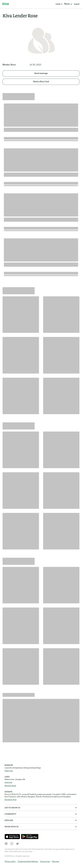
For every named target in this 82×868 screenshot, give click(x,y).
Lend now (8, 782)
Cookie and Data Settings (28, 862)
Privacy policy (10, 862)
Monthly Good (10, 786)
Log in (77, 4)
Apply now (9, 771)
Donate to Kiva (11, 800)
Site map (56, 862)
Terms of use (45, 862)
